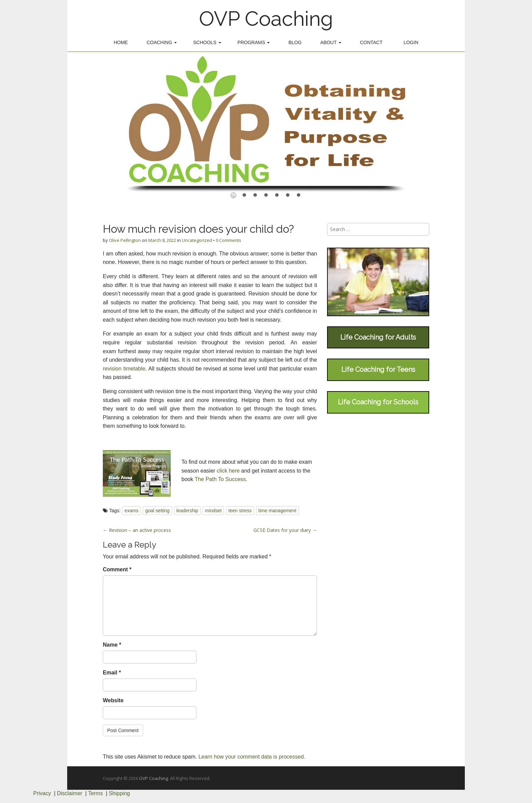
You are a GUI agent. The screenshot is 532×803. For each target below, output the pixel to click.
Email (112, 673)
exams (131, 511)
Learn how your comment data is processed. (252, 757)
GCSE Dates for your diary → (285, 530)
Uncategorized (197, 240)
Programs (254, 42)
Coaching (162, 42)
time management (278, 511)
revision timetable (124, 369)
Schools (207, 42)
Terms (96, 793)
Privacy (42, 793)
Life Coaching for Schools (378, 402)
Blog (295, 42)
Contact (371, 42)
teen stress (240, 511)
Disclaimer (70, 793)
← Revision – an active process (137, 530)
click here (228, 471)
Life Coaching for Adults (378, 337)
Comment (117, 569)
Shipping (119, 793)
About (331, 42)
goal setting (157, 511)
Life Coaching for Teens (378, 369)
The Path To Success (220, 479)
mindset (213, 511)
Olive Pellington (125, 240)
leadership (187, 511)
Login (411, 42)
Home (121, 42)
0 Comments (229, 240)
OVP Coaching (266, 19)
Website (113, 700)
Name (112, 645)
